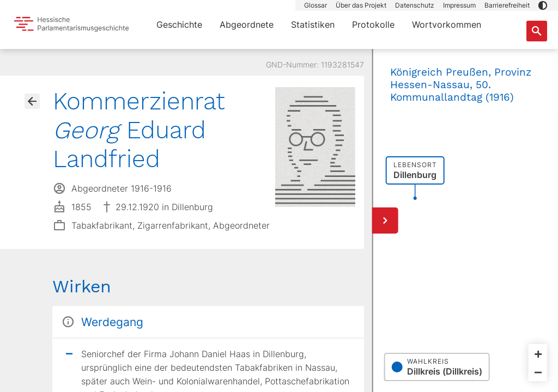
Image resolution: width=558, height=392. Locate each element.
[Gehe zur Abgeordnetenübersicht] (32, 101)
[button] (543, 5)
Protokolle (373, 24)
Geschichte (179, 24)
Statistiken (313, 24)
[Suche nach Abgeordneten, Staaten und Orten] (537, 31)
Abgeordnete (247, 24)
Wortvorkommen (447, 24)
